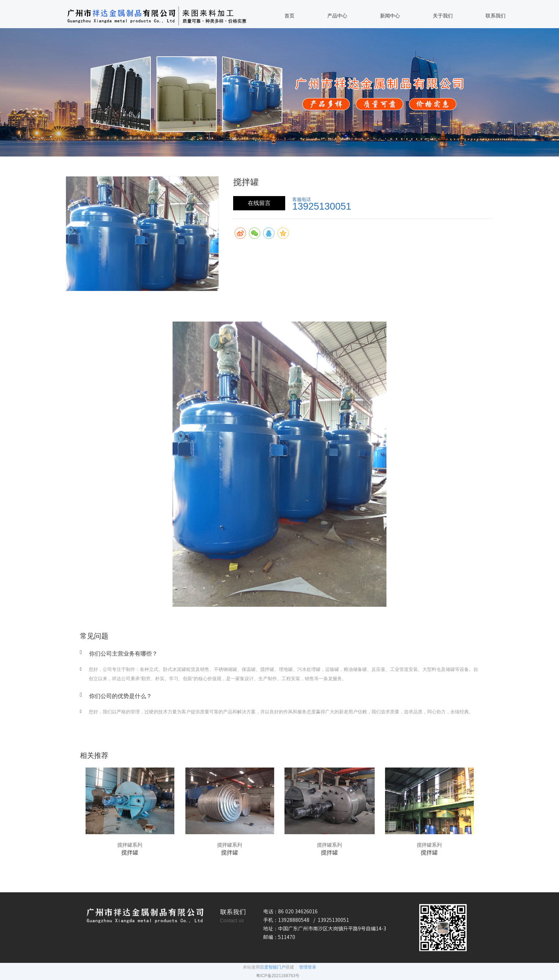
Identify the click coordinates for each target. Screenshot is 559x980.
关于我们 (443, 16)
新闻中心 (390, 16)
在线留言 (259, 203)
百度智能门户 (273, 967)
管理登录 (308, 967)
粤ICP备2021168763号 (278, 976)
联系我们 (496, 16)
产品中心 (337, 16)
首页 (289, 16)
